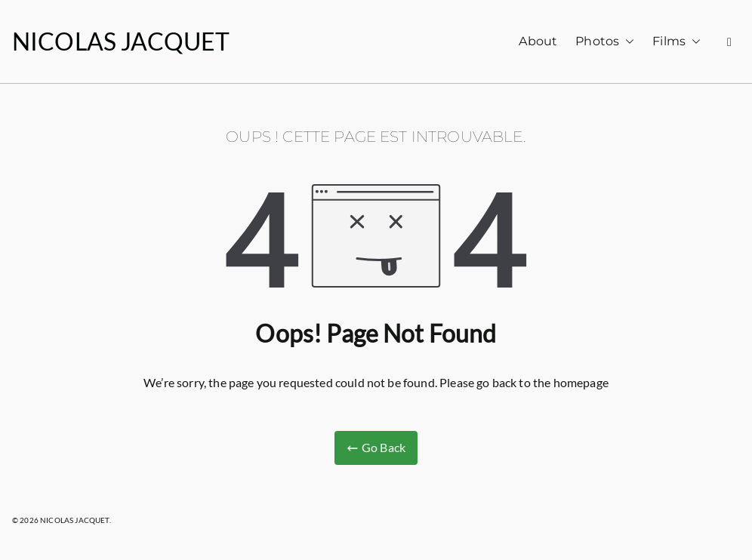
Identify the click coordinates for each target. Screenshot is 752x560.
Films (676, 42)
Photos (605, 42)
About (538, 41)
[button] (627, 42)
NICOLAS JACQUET (121, 41)
